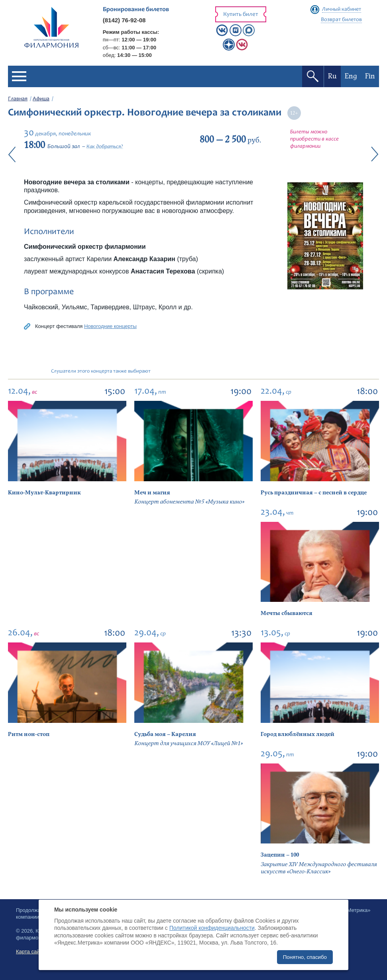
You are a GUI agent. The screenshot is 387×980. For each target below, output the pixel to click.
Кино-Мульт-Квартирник (44, 493)
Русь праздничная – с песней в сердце (314, 493)
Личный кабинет (342, 10)
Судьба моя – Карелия (165, 734)
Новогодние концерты (110, 326)
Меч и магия (152, 493)
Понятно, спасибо (305, 957)
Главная (18, 99)
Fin (370, 76)
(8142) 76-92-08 (124, 20)
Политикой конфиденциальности (212, 928)
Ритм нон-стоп (29, 734)
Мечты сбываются (287, 613)
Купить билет (241, 15)
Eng (351, 76)
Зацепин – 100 (280, 855)
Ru (332, 76)
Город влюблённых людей (298, 734)
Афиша (41, 99)
